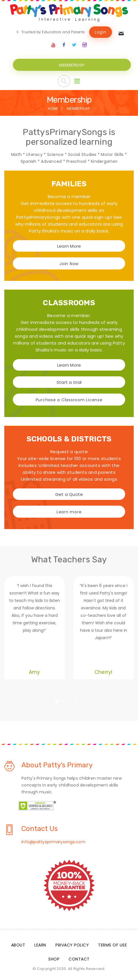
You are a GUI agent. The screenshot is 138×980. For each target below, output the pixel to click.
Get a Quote (69, 493)
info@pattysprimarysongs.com (53, 841)
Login (101, 32)
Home (53, 108)
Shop (54, 958)
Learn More (69, 245)
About (18, 944)
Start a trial (69, 381)
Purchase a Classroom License (69, 399)
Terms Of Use (112, 944)
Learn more (69, 511)
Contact (79, 958)
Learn (40, 944)
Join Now (69, 263)
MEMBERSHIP (72, 64)
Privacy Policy (72, 944)
